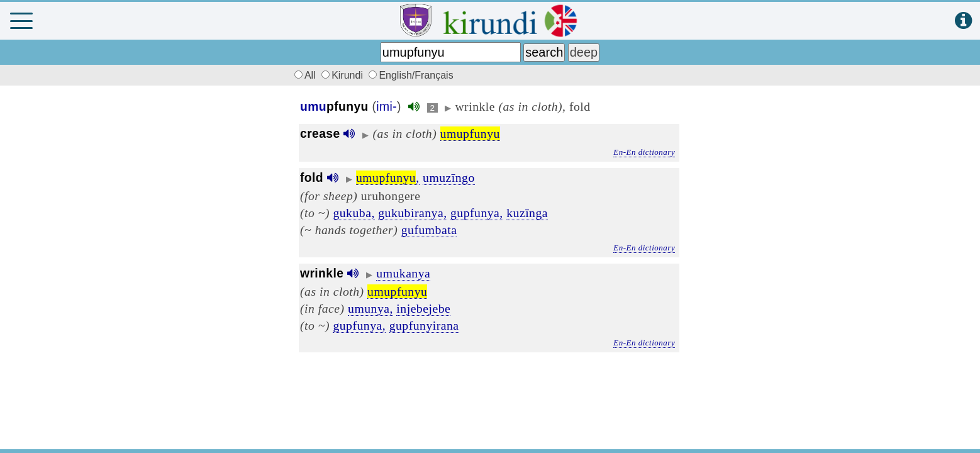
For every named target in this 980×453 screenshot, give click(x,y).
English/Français (411, 75)
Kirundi (343, 75)
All (303, 75)
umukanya (403, 273)
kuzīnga (527, 213)
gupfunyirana (424, 325)
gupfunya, (477, 213)
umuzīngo (449, 177)
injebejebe (423, 308)
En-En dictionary (644, 152)
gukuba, (354, 213)
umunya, (370, 308)
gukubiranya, (412, 213)
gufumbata (429, 230)
